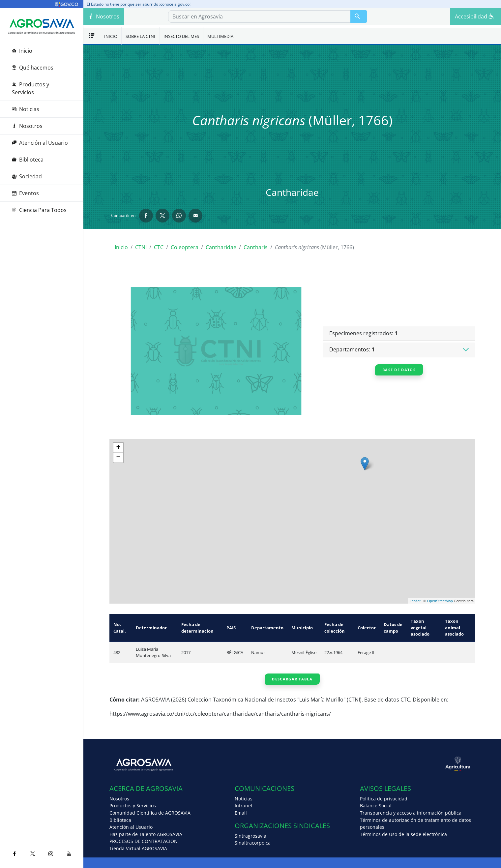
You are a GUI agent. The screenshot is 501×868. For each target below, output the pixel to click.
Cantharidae (221, 247)
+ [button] (118, 448)
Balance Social (376, 806)
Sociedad (27, 176)
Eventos (25, 193)
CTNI (141, 247)
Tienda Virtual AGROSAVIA (138, 848)
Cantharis (256, 247)
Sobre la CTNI (140, 36)
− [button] (118, 458)
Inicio (22, 51)
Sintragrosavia (250, 836)
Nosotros (27, 126)
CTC (159, 247)
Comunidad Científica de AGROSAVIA (150, 813)
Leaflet (415, 601)
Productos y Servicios (30, 88)
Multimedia (220, 36)
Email (241, 813)
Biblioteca (28, 160)
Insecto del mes (181, 36)
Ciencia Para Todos (39, 210)
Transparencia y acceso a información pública (411, 813)
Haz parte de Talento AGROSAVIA (146, 834)
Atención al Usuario (40, 143)
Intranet (244, 806)
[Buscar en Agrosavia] (359, 16)
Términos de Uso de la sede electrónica (403, 834)
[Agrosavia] (42, 23)
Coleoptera (185, 247)
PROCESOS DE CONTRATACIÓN (144, 841)
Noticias (26, 109)
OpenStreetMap (440, 601)
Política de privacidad (384, 799)
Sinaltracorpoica (253, 843)
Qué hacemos (33, 68)
